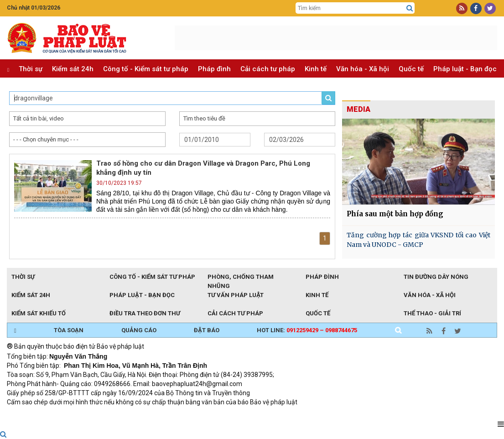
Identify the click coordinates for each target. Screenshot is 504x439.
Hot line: (307, 330)
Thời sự (31, 69)
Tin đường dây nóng (436, 277)
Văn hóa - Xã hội (363, 69)
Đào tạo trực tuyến (233, 414)
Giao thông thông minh (99, 414)
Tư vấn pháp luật (236, 295)
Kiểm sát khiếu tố (39, 313)
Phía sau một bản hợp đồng (395, 214)
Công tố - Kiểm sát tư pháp (146, 69)
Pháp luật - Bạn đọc (465, 69)
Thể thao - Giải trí (432, 313)
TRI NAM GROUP (34, 414)
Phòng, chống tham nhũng (241, 277)
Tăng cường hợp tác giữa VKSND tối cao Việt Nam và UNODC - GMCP (418, 240)
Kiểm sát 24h (73, 69)
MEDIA (359, 109)
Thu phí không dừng (169, 414)
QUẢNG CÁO (139, 330)
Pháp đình (214, 69)
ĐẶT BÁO (207, 330)
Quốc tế (411, 69)
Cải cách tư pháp (268, 69)
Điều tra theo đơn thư (145, 313)
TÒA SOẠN (69, 330)
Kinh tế (316, 69)
